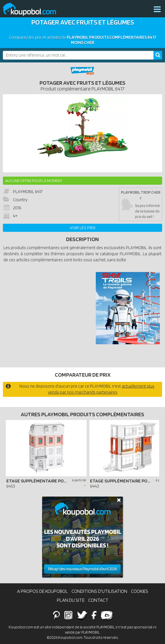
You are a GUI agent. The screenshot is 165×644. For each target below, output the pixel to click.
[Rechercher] (158, 55)
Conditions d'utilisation (99, 591)
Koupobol (33, 9)
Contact (98, 600)
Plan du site (71, 600)
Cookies (140, 591)
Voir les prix (83, 228)
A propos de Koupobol (42, 591)
